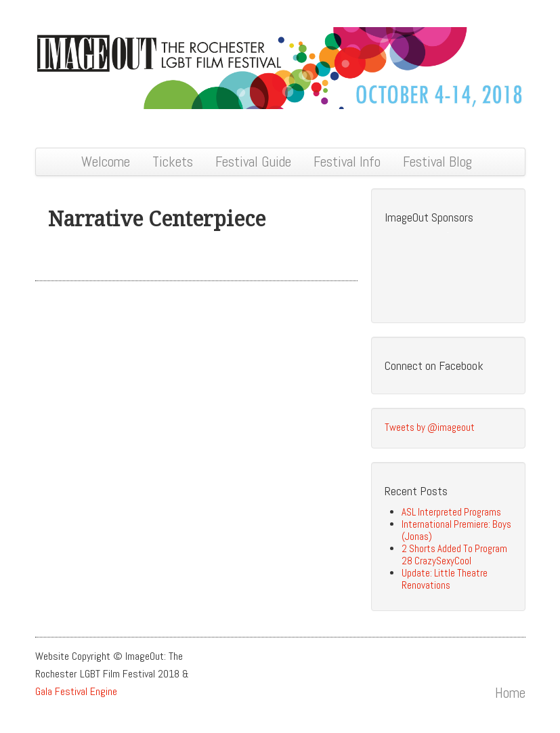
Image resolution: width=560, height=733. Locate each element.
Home (510, 693)
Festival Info (347, 162)
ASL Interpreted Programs (451, 512)
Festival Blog (437, 162)
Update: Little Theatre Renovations (445, 579)
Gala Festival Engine (76, 691)
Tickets (173, 162)
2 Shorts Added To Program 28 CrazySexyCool (454, 554)
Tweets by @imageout (430, 427)
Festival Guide (253, 162)
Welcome (106, 162)
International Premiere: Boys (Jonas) (456, 530)
